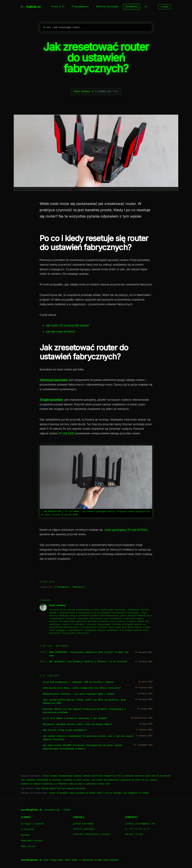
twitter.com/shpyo (84, 829)
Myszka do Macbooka (59, 793)
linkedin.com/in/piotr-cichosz (92, 834)
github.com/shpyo (83, 824)
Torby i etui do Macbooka (109, 793)
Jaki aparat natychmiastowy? (105, 780)
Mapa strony (28, 846)
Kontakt (25, 835)
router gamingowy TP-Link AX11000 (126, 530)
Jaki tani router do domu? (60, 331)
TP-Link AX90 (67, 433)
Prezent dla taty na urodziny (119, 776)
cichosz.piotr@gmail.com (140, 824)
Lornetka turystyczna (93, 776)
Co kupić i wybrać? (33, 824)
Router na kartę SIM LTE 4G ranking (153, 776)
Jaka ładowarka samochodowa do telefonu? (41, 780)
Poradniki (132, 7)
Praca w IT (58, 7)
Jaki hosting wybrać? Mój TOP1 (51, 789)
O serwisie (27, 829)
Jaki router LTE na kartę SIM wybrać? (67, 325)
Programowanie (80, 7)
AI (146, 7)
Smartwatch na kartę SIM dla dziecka (139, 780)
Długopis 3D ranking (31, 784)
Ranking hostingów (107, 7)
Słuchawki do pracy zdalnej (76, 780)
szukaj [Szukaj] (165, 7)
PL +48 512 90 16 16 (137, 829)
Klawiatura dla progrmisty (55, 784)
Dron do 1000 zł (77, 784)
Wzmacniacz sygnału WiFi (98, 784)
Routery (78, 587)
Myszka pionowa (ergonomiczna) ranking (62, 776)
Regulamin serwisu (32, 841)
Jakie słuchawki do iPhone (82, 793)
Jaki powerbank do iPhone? (136, 793)
